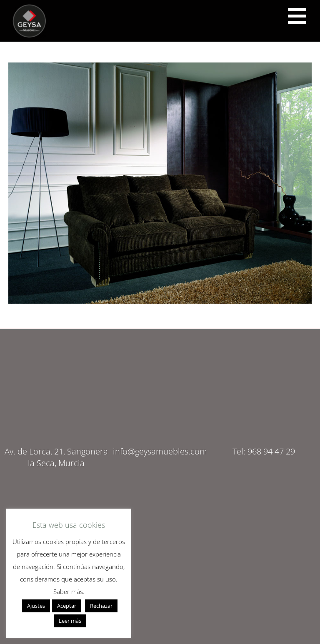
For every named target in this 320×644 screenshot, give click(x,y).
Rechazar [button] (101, 606)
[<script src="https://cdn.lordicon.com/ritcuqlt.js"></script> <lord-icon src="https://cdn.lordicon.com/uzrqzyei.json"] (297, 16)
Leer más (70, 621)
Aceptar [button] (67, 606)
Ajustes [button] (36, 606)
